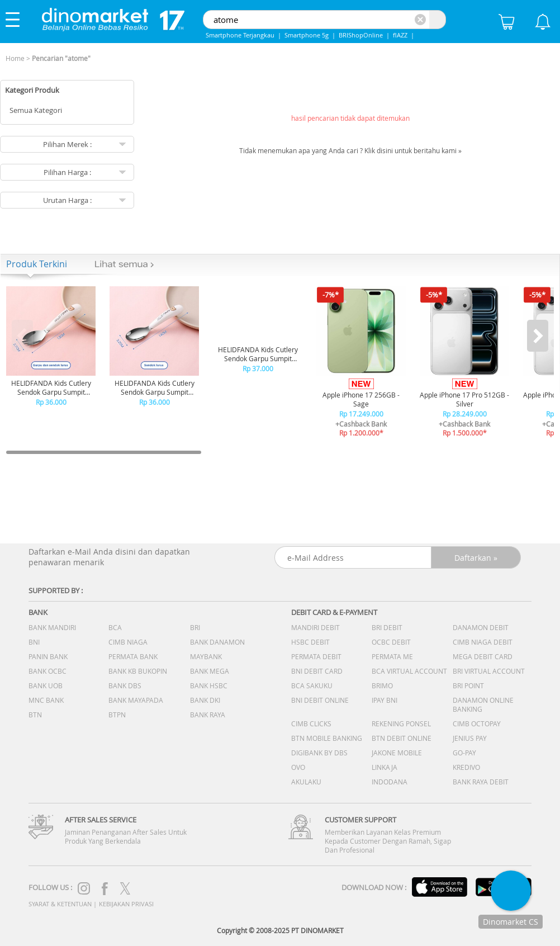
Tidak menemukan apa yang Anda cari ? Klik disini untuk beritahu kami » (350, 150)
